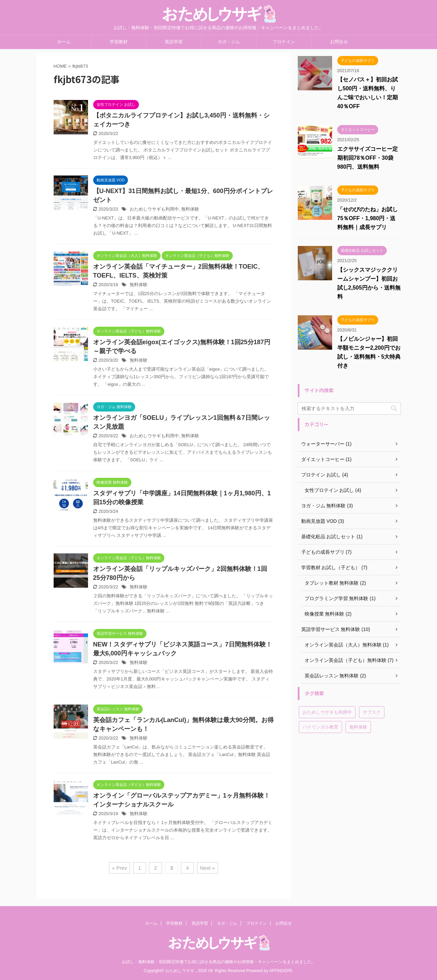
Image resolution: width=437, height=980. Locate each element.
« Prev (119, 868)
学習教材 (119, 42)
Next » (207, 868)
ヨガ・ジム (229, 42)
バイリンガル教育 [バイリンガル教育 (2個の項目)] (320, 727)
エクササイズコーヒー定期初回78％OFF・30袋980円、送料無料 (368, 158)
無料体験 (190, 209)
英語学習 (174, 42)
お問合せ (339, 42)
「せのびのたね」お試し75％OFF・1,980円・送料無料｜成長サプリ (368, 218)
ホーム (64, 42)
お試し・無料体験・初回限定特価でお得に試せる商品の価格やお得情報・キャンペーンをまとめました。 (219, 962)
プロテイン (284, 42)
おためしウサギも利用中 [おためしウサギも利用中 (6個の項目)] (327, 712)
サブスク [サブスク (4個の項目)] (372, 712)
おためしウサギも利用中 (154, 209)
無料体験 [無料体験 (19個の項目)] (358, 727)
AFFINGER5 (281, 971)
